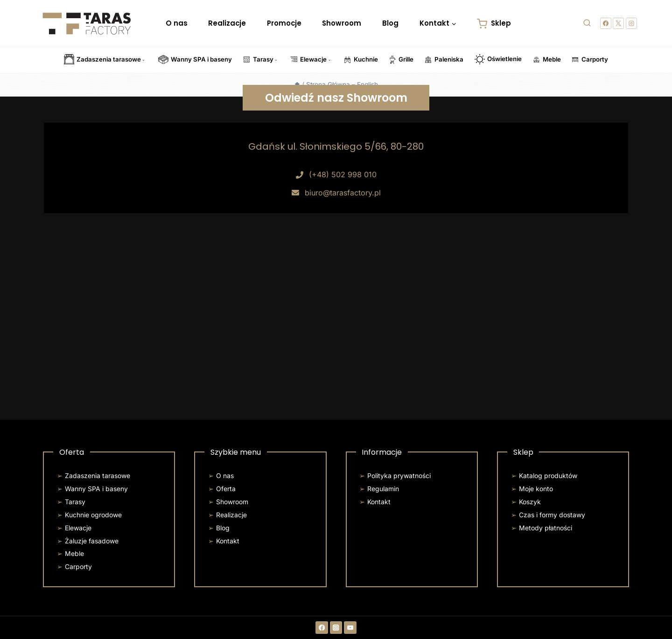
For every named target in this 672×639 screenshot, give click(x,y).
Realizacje (227, 23)
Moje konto (536, 489)
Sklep (494, 24)
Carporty (78, 567)
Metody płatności (546, 528)
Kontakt (228, 541)
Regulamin (383, 489)
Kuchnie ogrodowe (93, 515)
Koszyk (530, 502)
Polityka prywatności (399, 476)
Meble (74, 554)
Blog (390, 23)
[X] (618, 23)
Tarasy (75, 502)
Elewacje (78, 528)
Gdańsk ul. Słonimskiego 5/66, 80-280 (336, 146)
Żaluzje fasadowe (92, 541)
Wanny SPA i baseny (96, 489)
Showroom (342, 23)
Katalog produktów (548, 476)
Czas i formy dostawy (552, 515)
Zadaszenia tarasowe (98, 476)
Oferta (226, 489)
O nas (177, 23)
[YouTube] (350, 628)
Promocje (284, 23)
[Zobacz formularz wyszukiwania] (587, 23)
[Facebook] (606, 23)
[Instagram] (631, 23)
